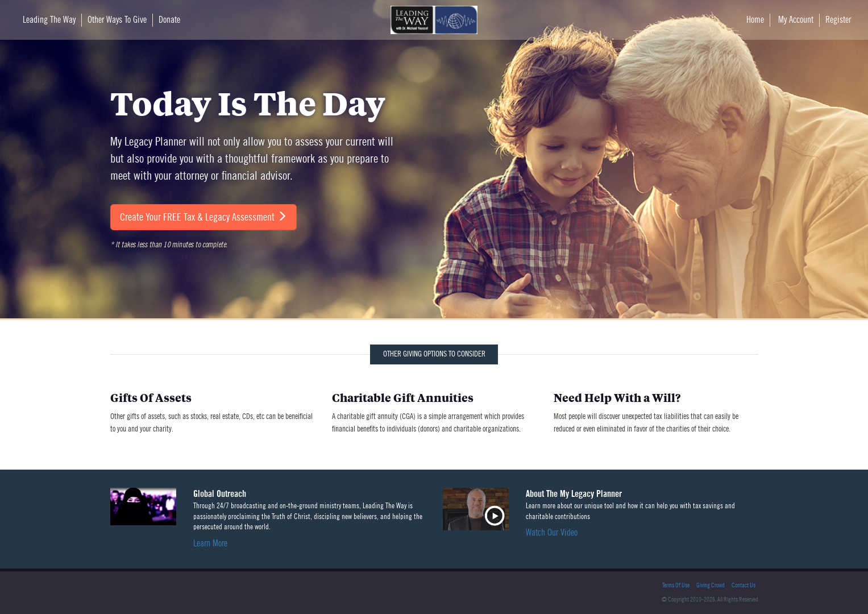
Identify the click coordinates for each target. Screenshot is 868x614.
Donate (169, 20)
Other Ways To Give (117, 20)
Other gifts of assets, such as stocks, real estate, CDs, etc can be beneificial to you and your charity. (213, 412)
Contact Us (744, 585)
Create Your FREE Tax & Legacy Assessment (203, 217)
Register (838, 20)
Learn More (210, 544)
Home (755, 20)
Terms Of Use (676, 585)
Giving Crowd (711, 585)
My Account (796, 20)
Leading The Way (49, 20)
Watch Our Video (552, 533)
